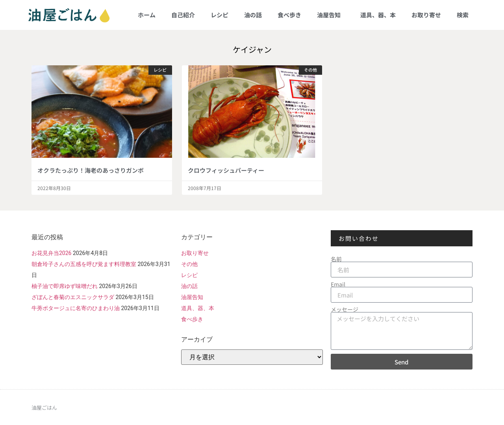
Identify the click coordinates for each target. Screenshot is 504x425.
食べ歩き (289, 15)
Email (338, 284)
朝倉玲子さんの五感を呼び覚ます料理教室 (84, 264)
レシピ (220, 15)
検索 (463, 15)
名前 (336, 259)
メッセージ (345, 309)
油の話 (253, 15)
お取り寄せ (426, 15)
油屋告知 (331, 15)
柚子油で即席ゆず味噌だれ (65, 286)
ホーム (147, 15)
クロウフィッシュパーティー (226, 170)
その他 (189, 264)
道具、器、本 (378, 15)
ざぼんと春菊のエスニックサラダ (73, 297)
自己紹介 (183, 15)
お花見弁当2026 (51, 253)
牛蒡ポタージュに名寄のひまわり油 (76, 308)
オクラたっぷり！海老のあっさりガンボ (91, 170)
